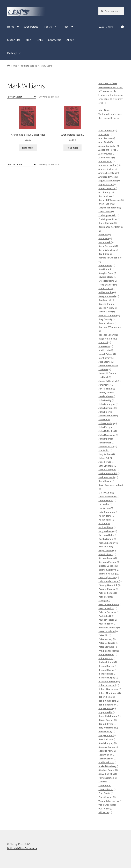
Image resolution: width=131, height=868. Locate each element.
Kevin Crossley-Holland (111, 485)
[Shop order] (22, 97)
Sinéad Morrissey (107, 766)
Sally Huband (105, 735)
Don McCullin (105, 269)
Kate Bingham (106, 466)
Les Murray (104, 508)
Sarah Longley (106, 743)
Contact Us (55, 40)
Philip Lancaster (107, 651)
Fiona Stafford (106, 285)
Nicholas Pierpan (107, 562)
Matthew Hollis (106, 535)
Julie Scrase (105, 462)
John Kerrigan (106, 427)
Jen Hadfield (105, 389)
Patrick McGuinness (109, 604)
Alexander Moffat (107, 146)
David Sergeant (107, 246)
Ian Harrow (104, 346)
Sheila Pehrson (106, 762)
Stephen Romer (107, 770)
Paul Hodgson (106, 624)
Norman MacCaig (107, 574)
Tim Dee (103, 782)
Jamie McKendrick (108, 381)
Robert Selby (105, 697)
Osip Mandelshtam (108, 581)
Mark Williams (106, 527)
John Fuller (104, 419)
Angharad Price (107, 177)
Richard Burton (106, 666)
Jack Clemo (104, 362)
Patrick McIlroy (106, 608)
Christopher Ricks (108, 219)
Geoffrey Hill (105, 300)
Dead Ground (105, 254)
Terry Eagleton (106, 778)
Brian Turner (105, 204)
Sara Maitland (106, 739)
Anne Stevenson (107, 188)
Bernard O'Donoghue (110, 200)
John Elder (104, 412)
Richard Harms (106, 670)
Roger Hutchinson (108, 716)
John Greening (106, 423)
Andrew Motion (106, 169)
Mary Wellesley (106, 531)
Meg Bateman (106, 539)
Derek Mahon (105, 265)
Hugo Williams (106, 339)
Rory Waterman (107, 728)
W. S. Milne (104, 809)
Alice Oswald (105, 154)
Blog (28, 40)
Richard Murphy (107, 678)
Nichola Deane (106, 558)
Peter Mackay (105, 639)
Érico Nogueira (106, 281)
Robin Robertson (107, 705)
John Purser (105, 443)
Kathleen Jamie (107, 477)
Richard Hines (106, 674)
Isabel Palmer (106, 354)
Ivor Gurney (104, 358)
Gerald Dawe (105, 312)
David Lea (104, 238)
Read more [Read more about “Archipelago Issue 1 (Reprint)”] (28, 148)
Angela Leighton (107, 173)
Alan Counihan (106, 131)
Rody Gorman (106, 708)
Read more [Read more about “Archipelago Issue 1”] (72, 148)
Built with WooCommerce (22, 848)
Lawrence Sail (106, 500)
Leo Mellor (104, 504)
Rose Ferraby (105, 732)
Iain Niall (103, 342)
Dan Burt (103, 234)
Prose (65, 27)
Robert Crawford (107, 685)
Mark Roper (104, 523)
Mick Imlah (104, 547)
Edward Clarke (106, 277)
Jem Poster (104, 385)
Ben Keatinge (105, 196)
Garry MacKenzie (107, 296)
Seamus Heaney (107, 747)
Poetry (48, 27)
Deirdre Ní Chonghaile (110, 258)
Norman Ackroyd (107, 570)
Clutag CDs (14, 40)
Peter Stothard (106, 647)
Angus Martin (105, 184)
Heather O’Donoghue (110, 327)
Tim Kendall (105, 785)
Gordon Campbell (108, 315)
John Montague (107, 435)
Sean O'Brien (105, 755)
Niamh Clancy (106, 554)
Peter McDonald (107, 643)
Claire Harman (106, 223)
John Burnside (106, 408)
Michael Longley (107, 543)
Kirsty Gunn (105, 493)
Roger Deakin (105, 712)
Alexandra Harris (107, 150)
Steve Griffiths (106, 774)
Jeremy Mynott (106, 393)
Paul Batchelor (106, 620)
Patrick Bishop (106, 593)
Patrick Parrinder (107, 612)
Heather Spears (107, 335)
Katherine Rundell (108, 473)
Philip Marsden (106, 654)
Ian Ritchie (104, 350)
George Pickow (106, 308)
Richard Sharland (108, 682)
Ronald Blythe (106, 724)
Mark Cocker (105, 520)
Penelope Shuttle (108, 628)
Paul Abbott (105, 616)
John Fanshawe (107, 416)
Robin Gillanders (107, 701)
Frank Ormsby (106, 288)
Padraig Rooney (107, 589)
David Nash (104, 242)
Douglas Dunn (106, 273)
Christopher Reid (107, 215)
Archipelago (31, 27)
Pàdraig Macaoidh (108, 585)
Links (40, 40)
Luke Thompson (107, 512)
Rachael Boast (106, 662)
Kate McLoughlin (107, 469)
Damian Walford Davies (111, 227)
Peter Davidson (107, 631)
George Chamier (107, 304)
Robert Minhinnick (108, 693)
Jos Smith (104, 450)
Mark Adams (105, 516)
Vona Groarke (106, 805)
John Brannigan (107, 404)
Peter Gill (103, 635)
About (70, 40)
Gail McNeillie (106, 292)
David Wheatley (107, 250)
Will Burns (104, 812)
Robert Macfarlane (108, 689)
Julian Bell (104, 458)
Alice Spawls (105, 158)
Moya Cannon (106, 550)
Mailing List (14, 53)
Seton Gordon (106, 759)
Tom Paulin (104, 793)
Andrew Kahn (105, 161)
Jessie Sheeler (106, 396)
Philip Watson (106, 658)
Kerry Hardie (105, 481)
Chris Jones (105, 212)
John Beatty (105, 400)
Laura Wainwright (108, 497)
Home (11, 27)
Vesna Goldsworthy (109, 801)
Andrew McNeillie (107, 165)
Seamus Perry (106, 751)
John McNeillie (106, 431)
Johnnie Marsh (106, 447)
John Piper (104, 439)
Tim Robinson (106, 789)
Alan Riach (104, 142)
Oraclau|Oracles (107, 577)
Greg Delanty (105, 319)
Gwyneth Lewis (106, 323)
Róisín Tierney (106, 720)
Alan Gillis (104, 134)
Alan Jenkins (105, 138)
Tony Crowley (105, 797)
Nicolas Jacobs (107, 566)
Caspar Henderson (108, 208)
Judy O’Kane (105, 454)
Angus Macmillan (108, 181)
